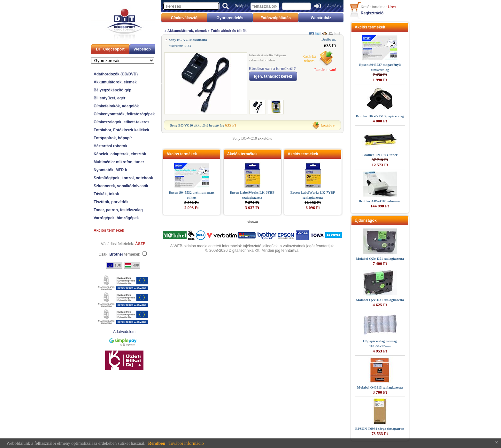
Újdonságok (366, 220)
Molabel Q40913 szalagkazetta (380, 387)
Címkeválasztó (184, 18)
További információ (186, 443)
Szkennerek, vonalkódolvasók (121, 186)
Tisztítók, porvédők (111, 202)
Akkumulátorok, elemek (115, 82)
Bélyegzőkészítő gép (112, 90)
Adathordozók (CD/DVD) (116, 74)
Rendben (157, 443)
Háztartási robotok (110, 146)
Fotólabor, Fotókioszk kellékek (121, 130)
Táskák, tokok (106, 194)
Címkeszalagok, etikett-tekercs (122, 122)
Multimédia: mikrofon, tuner (119, 162)
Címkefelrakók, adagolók (116, 106)
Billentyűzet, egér (109, 98)
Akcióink (334, 6)
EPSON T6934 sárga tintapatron (380, 429)
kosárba (327, 125)
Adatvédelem (124, 332)
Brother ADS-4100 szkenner (380, 201)
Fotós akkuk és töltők (229, 31)
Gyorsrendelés (230, 18)
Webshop (142, 49)
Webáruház (321, 18)
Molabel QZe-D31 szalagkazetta (380, 300)
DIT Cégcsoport (110, 49)
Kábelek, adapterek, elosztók (120, 154)
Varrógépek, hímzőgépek (116, 218)
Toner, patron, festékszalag (118, 210)
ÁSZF (140, 244)
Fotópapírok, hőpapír (113, 138)
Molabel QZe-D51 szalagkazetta (380, 259)
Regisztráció (372, 13)
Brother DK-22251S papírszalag (380, 116)
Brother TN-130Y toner (380, 155)
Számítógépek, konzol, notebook (123, 178)
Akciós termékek (109, 230)
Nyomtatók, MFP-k (110, 170)
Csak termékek (119, 254)
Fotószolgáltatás (276, 18)
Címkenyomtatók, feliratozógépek (124, 114)
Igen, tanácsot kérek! (273, 76)
